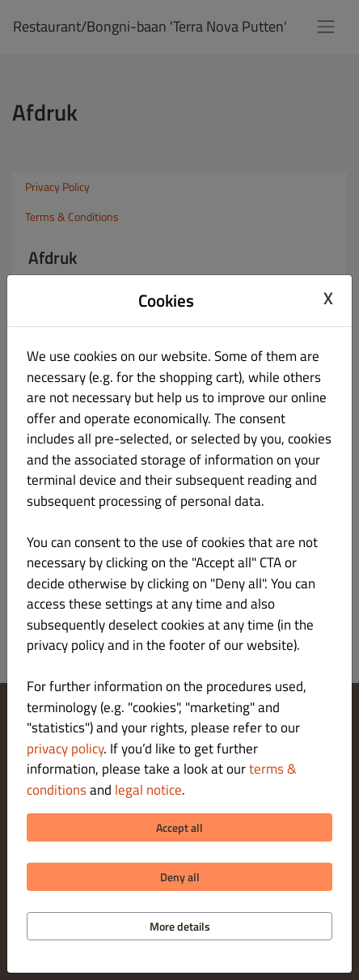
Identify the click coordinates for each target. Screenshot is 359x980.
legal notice (148, 790)
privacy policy (65, 749)
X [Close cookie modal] (328, 299)
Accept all (179, 827)
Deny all (180, 877)
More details (180, 926)
